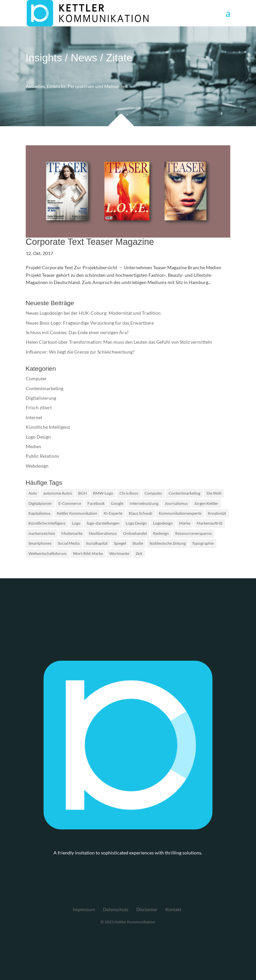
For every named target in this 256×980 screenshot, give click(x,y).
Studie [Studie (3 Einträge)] (138, 543)
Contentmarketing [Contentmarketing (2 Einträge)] (184, 493)
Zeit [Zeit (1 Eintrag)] (139, 553)
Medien (33, 446)
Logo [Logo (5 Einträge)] (76, 523)
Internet (34, 417)
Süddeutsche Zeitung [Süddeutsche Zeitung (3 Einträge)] (168, 543)
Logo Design (38, 437)
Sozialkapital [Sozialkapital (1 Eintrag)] (97, 543)
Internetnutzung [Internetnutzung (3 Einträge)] (144, 503)
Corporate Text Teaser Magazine (90, 242)
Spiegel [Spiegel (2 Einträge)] (120, 543)
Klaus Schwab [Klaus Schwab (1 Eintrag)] (141, 513)
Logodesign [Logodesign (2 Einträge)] (163, 523)
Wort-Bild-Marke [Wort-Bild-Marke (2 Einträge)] (88, 553)
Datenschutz (116, 909)
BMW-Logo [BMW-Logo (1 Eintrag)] (103, 493)
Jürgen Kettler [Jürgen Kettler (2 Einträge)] (206, 503)
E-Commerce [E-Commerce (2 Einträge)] (70, 503)
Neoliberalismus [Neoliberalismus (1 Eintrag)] (103, 533)
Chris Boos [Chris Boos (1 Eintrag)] (129, 493)
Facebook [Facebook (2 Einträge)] (96, 503)
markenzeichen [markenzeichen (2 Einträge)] (42, 533)
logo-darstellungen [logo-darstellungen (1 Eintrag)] (103, 523)
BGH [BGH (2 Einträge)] (82, 493)
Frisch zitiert (39, 407)
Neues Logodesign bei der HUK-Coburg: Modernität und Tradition (93, 313)
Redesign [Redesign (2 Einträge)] (161, 533)
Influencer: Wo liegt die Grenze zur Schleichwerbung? (80, 352)
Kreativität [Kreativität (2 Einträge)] (217, 513)
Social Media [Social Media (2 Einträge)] (69, 543)
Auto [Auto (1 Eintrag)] (33, 493)
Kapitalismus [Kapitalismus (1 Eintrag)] (39, 513)
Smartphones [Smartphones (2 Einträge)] (40, 543)
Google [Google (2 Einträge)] (117, 503)
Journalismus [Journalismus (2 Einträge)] (176, 503)
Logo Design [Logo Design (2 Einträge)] (136, 523)
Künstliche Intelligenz (48, 427)
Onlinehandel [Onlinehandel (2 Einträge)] (135, 533)
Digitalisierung (41, 398)
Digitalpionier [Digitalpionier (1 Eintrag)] (40, 503)
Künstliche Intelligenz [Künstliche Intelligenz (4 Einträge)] (47, 523)
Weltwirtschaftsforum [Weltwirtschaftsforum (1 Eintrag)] (48, 553)
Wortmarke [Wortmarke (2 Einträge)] (119, 553)
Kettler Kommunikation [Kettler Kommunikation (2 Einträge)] (77, 513)
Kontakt (173, 909)
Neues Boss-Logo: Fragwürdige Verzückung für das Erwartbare (90, 323)
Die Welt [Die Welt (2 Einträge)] (214, 493)
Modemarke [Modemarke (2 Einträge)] (72, 533)
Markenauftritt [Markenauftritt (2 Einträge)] (209, 523)
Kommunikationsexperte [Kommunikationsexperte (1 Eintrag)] (180, 513)
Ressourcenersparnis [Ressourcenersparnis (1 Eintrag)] (193, 533)
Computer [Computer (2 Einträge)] (153, 493)
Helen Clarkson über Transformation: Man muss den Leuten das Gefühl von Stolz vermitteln (119, 342)
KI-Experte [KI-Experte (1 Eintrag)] (113, 513)
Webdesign (37, 466)
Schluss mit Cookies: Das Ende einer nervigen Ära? (77, 332)
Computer (36, 378)
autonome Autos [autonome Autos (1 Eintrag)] (58, 493)
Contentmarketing (45, 388)
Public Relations (42, 456)
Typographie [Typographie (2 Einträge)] (203, 543)
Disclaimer (147, 909)
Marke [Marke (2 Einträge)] (185, 523)
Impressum (84, 909)
